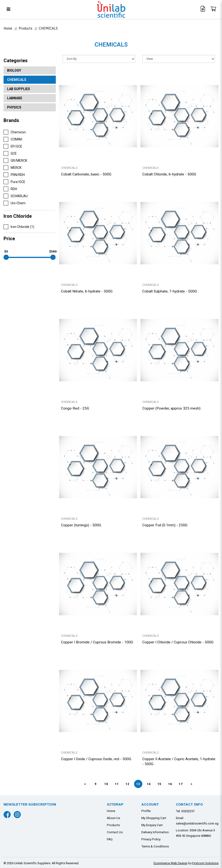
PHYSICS (14, 107)
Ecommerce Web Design (171, 863)
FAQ (110, 839)
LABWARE (15, 98)
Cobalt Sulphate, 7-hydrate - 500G (170, 291)
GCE (10, 153)
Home (8, 28)
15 (159, 784)
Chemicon (15, 132)
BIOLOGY (14, 70)
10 (106, 784)
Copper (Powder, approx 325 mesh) (171, 408)
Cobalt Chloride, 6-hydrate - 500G (169, 174)
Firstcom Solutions (205, 863)
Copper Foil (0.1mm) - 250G (165, 525)
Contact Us (115, 832)
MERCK (13, 168)
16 (170, 784)
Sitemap (115, 804)
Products (26, 28)
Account (150, 804)
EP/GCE (13, 146)
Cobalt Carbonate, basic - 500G (86, 174)
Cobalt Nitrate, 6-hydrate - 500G (87, 291)
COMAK (13, 139)
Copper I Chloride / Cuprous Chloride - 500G (178, 642)
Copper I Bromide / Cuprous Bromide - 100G (97, 642)
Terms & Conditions (155, 846)
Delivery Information (155, 832)
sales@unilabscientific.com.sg (197, 823)
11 (117, 784)
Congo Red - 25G (75, 408)
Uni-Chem (15, 203)
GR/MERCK (15, 161)
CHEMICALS (48, 28)
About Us (113, 818)
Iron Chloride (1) (19, 227)
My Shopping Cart (154, 818)
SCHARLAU (16, 196)
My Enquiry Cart (152, 825)
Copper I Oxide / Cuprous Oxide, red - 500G (96, 759)
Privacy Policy (151, 839)
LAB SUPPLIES (19, 89)
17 (181, 784)
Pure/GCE (14, 182)
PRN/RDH (14, 175)
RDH (10, 189)
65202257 (188, 811)
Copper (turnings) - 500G (81, 525)
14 (149, 784)
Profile (146, 811)
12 (127, 784)
